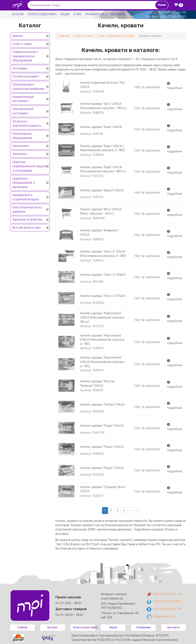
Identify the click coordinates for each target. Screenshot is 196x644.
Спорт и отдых (22, 44)
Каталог (18, 14)
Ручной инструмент (26, 76)
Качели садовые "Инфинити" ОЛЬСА (99, 232)
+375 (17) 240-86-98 (164, 609)
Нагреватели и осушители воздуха (26, 197)
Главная (64, 36)
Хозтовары (20, 68)
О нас (78, 14)
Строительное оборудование (22, 136)
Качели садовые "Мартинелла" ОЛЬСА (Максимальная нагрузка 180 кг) (102, 318)
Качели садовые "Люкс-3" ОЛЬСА (103, 275)
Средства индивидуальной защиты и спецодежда (29, 166)
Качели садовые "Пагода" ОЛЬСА (102, 404)
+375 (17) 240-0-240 (163, 601)
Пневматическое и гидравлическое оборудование (25, 56)
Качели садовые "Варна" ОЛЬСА (102, 190)
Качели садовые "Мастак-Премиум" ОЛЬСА (98, 383)
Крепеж (18, 36)
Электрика (20, 154)
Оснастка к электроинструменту (27, 123)
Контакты (118, 14)
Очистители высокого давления (27, 209)
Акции (65, 14)
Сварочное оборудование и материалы (23, 183)
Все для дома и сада (26, 228)
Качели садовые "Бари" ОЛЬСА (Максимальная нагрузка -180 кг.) (103, 169)
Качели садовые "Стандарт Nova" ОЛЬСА (103, 489)
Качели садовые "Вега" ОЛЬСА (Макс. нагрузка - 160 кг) (101, 211)
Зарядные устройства (27, 219)
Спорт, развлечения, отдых (116, 36)
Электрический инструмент (23, 111)
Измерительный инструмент (23, 99)
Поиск (162, 5)
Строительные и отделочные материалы (28, 87)
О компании (143, 627)
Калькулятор (96, 14)
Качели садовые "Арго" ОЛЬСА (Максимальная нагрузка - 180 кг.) (104, 106)
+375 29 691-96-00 (172, 12)
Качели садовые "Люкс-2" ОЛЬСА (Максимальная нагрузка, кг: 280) (103, 254)
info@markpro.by (161, 616)
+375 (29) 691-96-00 (164, 594)
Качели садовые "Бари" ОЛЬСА (101, 127)
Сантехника (20, 146)
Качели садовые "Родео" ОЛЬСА (102, 426)
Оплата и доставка (42, 14)
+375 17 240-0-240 (173, 17)
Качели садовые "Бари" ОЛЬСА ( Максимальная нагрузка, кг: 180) (102, 148)
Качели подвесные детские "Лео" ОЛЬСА (103, 85)
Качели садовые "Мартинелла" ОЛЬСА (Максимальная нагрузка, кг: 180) (102, 340)
